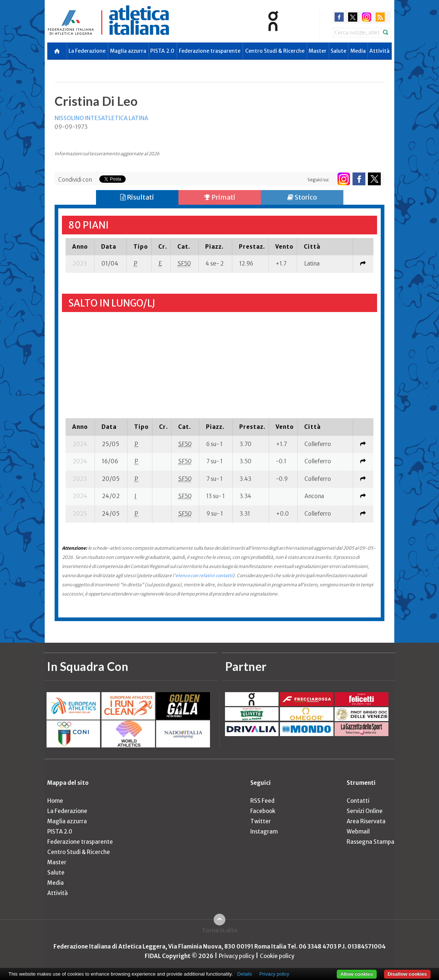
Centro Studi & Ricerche (275, 51)
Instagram (264, 831)
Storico (302, 197)
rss (380, 17)
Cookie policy (277, 956)
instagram (367, 17)
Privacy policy (237, 956)
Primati (220, 197)
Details (245, 974)
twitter (353, 17)
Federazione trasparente (210, 51)
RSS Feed (262, 801)
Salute (338, 51)
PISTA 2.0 (162, 51)
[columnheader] (80, 246)
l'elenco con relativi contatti (203, 576)
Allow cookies (357, 974)
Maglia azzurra (128, 51)
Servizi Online (365, 811)
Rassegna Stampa (370, 842)
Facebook (263, 811)
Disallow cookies (407, 974)
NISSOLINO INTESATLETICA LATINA (101, 118)
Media (358, 51)
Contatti (358, 801)
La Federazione (87, 51)
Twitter (261, 821)
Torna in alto (220, 930)
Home (55, 801)
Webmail (358, 831)
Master (318, 51)
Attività (379, 51)
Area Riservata (366, 821)
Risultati (137, 197)
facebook (339, 17)
